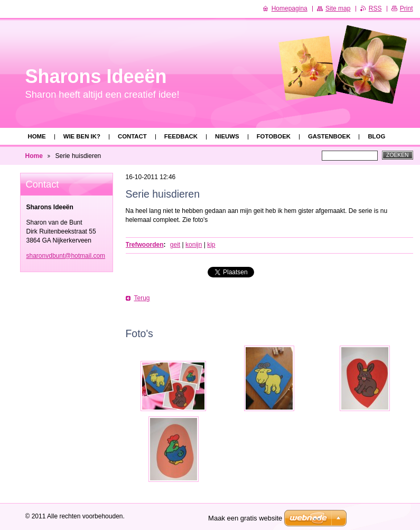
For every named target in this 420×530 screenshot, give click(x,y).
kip (211, 245)
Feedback (181, 136)
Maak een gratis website (245, 518)
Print (407, 8)
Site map (338, 8)
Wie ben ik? (82, 136)
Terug (142, 298)
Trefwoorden (145, 245)
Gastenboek (329, 136)
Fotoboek (274, 136)
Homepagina (290, 8)
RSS (375, 8)
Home (37, 136)
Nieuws (227, 136)
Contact (132, 136)
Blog (376, 136)
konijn (194, 245)
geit (175, 245)
